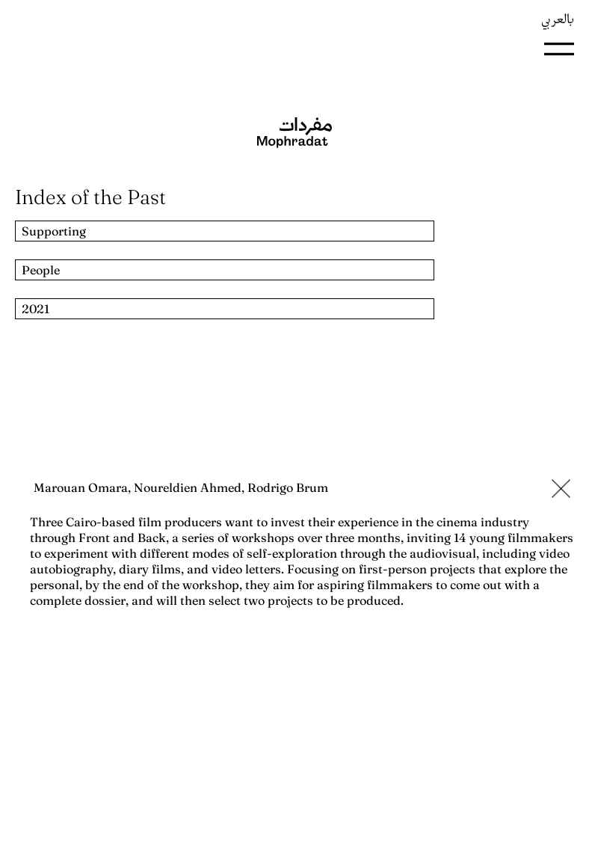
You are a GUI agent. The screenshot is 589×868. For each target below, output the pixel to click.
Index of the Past (90, 197)
